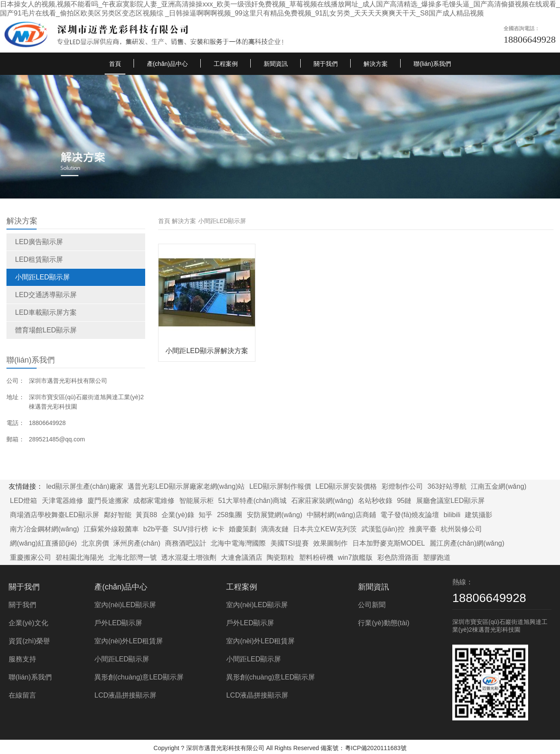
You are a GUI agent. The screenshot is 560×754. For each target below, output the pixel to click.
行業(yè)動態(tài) (384, 623)
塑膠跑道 (437, 557)
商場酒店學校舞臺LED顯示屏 (54, 515)
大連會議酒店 (242, 557)
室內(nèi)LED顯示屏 (125, 605)
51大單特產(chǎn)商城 (252, 501)
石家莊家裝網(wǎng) (322, 501)
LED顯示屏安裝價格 (346, 486)
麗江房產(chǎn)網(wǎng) (467, 543)
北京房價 (95, 543)
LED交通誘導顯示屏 (46, 295)
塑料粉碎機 (316, 557)
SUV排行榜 (191, 529)
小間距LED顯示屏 (42, 277)
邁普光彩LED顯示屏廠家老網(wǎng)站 (186, 486)
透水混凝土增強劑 (189, 557)
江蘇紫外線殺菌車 (111, 529)
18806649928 (530, 39)
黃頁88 (146, 515)
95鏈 (404, 501)
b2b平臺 (156, 529)
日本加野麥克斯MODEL (389, 543)
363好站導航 (447, 486)
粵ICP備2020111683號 (376, 748)
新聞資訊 (276, 64)
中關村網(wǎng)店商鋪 (341, 515)
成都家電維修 (154, 501)
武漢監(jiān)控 (383, 529)
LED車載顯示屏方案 (46, 312)
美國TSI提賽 (290, 543)
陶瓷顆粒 (280, 557)
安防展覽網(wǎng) (275, 515)
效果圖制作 (330, 543)
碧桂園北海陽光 (80, 557)
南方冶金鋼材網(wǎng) (45, 529)
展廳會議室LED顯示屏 (450, 501)
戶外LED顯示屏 (118, 623)
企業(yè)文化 (28, 623)
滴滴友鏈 (275, 529)
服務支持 (22, 659)
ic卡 (218, 529)
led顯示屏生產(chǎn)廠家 (85, 486)
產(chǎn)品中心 (168, 64)
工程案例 (226, 64)
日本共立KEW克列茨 (325, 529)
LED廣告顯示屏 (39, 242)
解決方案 (376, 64)
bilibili (452, 515)
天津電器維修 (62, 501)
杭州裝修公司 (461, 529)
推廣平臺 (423, 529)
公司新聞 (372, 605)
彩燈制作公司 (402, 486)
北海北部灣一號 (133, 557)
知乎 (205, 515)
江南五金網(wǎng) (499, 486)
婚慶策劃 (243, 529)
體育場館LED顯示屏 (46, 330)
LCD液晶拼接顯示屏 (125, 695)
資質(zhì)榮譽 (29, 641)
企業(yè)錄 (178, 515)
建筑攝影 (479, 515)
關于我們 (326, 64)
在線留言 (22, 695)
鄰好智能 (118, 515)
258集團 (230, 515)
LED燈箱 (23, 501)
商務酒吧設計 (186, 543)
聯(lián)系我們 (432, 64)
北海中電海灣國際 (238, 543)
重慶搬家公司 (31, 557)
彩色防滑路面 (398, 557)
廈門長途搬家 (108, 501)
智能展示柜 (196, 501)
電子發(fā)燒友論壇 (410, 515)
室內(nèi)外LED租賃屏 (129, 641)
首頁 (115, 64)
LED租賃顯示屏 (39, 259)
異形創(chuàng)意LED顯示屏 (139, 677)
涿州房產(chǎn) (137, 543)
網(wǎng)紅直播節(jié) (43, 543)
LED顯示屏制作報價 (280, 486)
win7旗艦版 (355, 557)
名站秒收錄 (375, 501)
